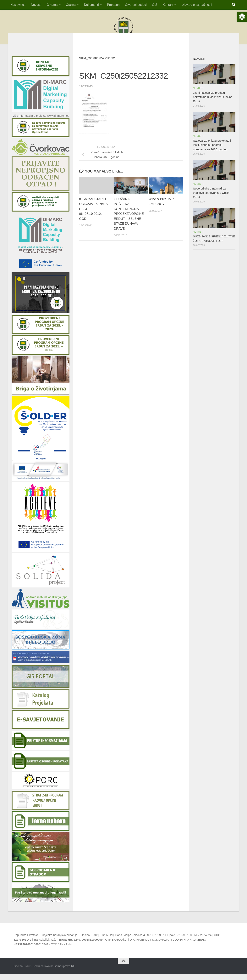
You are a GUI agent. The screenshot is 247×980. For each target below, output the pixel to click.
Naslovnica (18, 5)
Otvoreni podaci (136, 5)
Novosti (36, 5)
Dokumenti (91, 5)
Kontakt (168, 5)
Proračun (113, 5)
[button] (242, 17)
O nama (52, 5)
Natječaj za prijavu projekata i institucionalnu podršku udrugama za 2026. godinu (212, 151)
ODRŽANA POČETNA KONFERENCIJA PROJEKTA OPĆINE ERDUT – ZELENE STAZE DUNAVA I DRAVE (129, 220)
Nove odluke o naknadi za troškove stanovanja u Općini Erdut (212, 199)
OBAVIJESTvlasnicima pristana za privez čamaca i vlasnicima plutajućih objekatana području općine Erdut (123, 46)
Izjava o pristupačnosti (197, 5)
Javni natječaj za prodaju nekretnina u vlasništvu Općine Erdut (213, 103)
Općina (71, 5)
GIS (155, 5)
